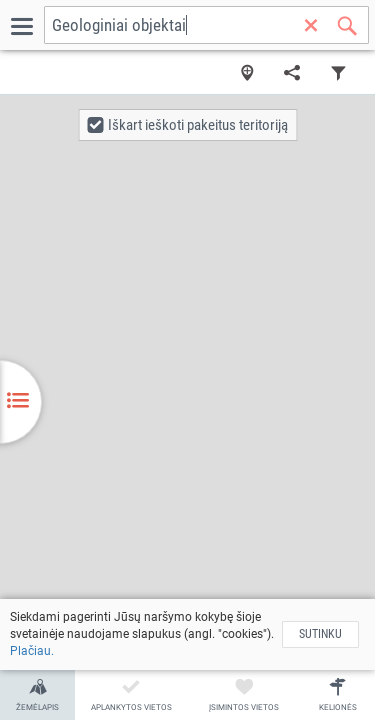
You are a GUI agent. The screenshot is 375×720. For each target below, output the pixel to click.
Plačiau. (32, 651)
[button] (187, 125)
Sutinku (320, 634)
